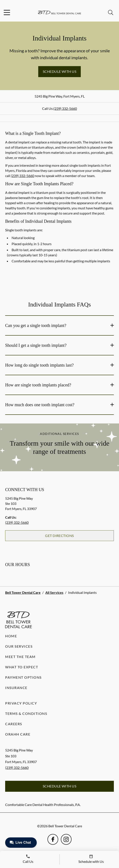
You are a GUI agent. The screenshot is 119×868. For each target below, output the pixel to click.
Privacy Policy (21, 703)
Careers (14, 724)
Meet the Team (20, 657)
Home (11, 636)
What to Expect (22, 667)
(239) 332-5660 (65, 108)
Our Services (19, 646)
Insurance (16, 688)
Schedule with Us (60, 71)
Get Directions (59, 536)
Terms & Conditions (26, 713)
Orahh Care (18, 734)
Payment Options (23, 677)
